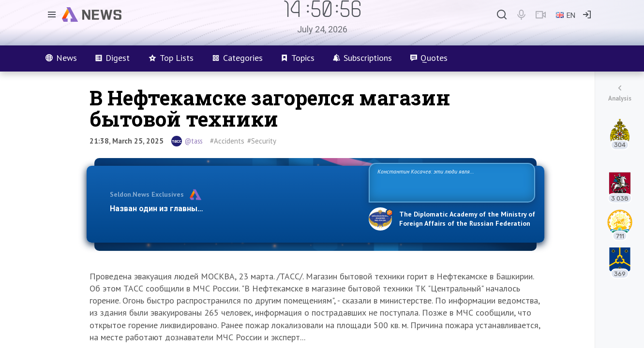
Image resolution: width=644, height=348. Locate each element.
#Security (262, 141)
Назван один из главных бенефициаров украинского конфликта (232, 209)
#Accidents (227, 141)
